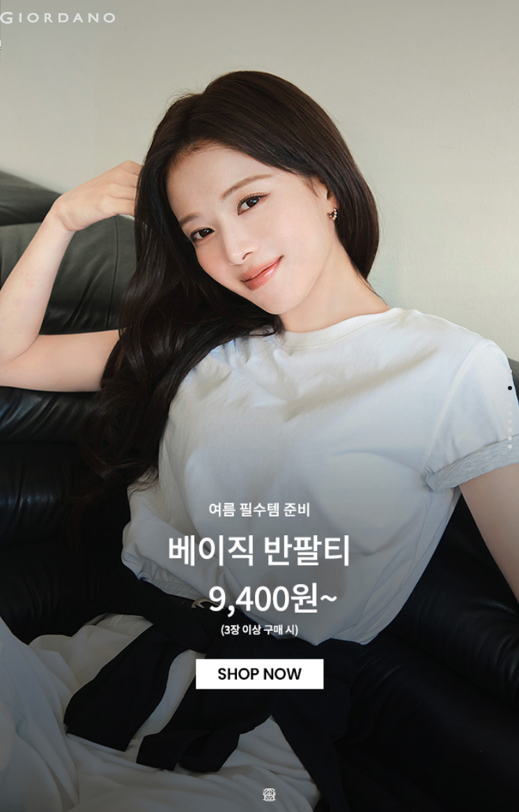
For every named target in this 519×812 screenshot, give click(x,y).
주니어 (199, 45)
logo (175, 17)
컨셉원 (261, 45)
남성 (26, 45)
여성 (79, 45)
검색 (316, 6)
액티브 (137, 45)
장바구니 (336, 12)
